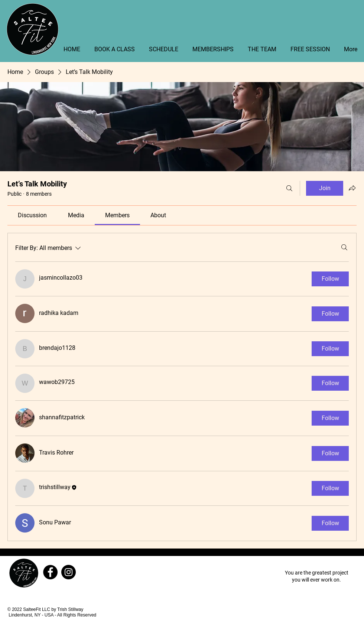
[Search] (289, 188)
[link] (32, 215)
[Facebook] (50, 572)
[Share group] (352, 188)
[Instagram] (69, 572)
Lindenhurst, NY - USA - (33, 615)
